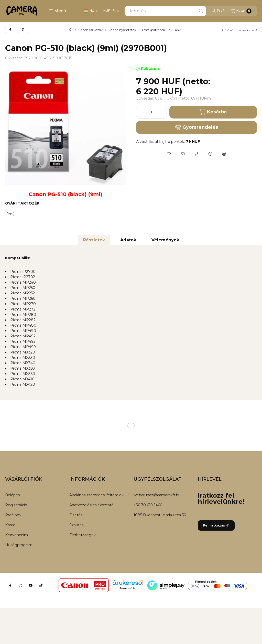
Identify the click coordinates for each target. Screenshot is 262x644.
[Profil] (219, 11)
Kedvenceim (17, 535)
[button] (57, 11)
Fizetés (76, 515)
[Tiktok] (41, 585)
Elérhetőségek (83, 535)
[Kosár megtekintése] (241, 11)
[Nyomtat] (224, 154)
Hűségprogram (19, 545)
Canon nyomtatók (122, 30)
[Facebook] (10, 585)
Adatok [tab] (128, 240)
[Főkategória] (71, 30)
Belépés (12, 495)
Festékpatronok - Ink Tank (161, 30)
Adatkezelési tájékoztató (91, 505)
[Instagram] (20, 585)
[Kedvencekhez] (169, 154)
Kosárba (213, 112)
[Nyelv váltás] (91, 11)
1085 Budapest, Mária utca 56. (160, 515)
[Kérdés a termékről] (210, 154)
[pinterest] (23, 30)
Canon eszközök (90, 30)
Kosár (10, 525)
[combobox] (165, 11)
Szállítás (76, 525)
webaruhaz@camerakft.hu (157, 495)
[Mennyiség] (151, 112)
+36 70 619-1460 (148, 505)
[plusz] (162, 112)
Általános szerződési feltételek (96, 495)
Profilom (13, 515)
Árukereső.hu (128, 588)
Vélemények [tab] (165, 240)
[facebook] (10, 30)
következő (248, 30)
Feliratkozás (216, 525)
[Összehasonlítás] (196, 154)
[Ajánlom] (183, 154)
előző (228, 30)
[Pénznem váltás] (111, 11)
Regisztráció (16, 505)
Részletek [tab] (94, 240)
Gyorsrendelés (196, 127)
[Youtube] (31, 585)
